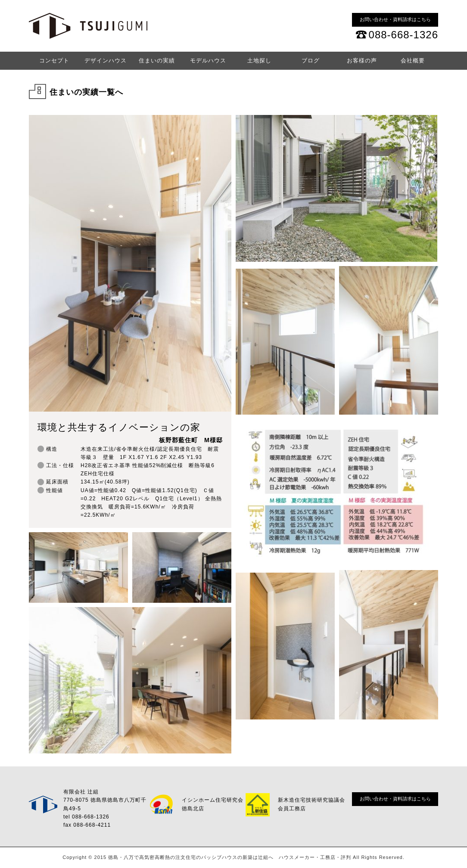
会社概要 (413, 60)
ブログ (311, 60)
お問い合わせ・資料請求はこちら (395, 19)
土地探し (259, 60)
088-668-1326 (403, 35)
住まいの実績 (157, 60)
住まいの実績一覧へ (86, 92)
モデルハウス (208, 60)
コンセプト (54, 60)
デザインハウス (106, 60)
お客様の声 (362, 60)
